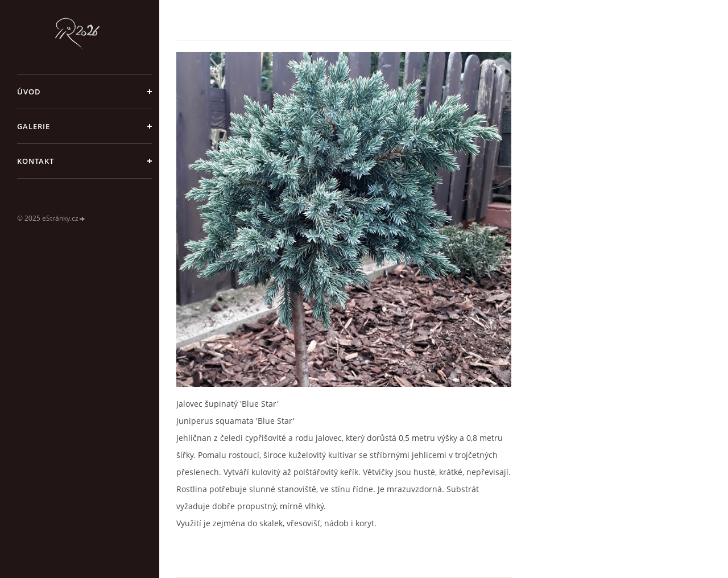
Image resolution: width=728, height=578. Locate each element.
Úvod (29, 92)
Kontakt (36, 161)
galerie (34, 126)
